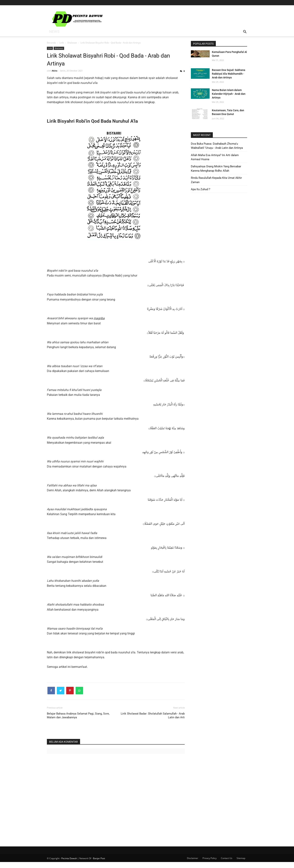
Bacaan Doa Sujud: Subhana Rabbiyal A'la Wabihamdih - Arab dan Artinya (229, 74)
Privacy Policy (210, 864)
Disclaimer (193, 864)
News (53, 32)
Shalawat (59, 48)
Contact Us (227, 864)
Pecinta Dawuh (69, 864)
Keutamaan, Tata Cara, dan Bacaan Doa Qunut (228, 112)
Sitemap (241, 864)
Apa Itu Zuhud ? (201, 189)
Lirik (50, 48)
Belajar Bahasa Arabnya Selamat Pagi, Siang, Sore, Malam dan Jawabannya (78, 721)
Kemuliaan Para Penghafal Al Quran (229, 54)
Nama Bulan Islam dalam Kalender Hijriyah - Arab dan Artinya (229, 94)
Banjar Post (99, 864)
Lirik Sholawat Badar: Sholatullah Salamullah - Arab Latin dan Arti (153, 721)
